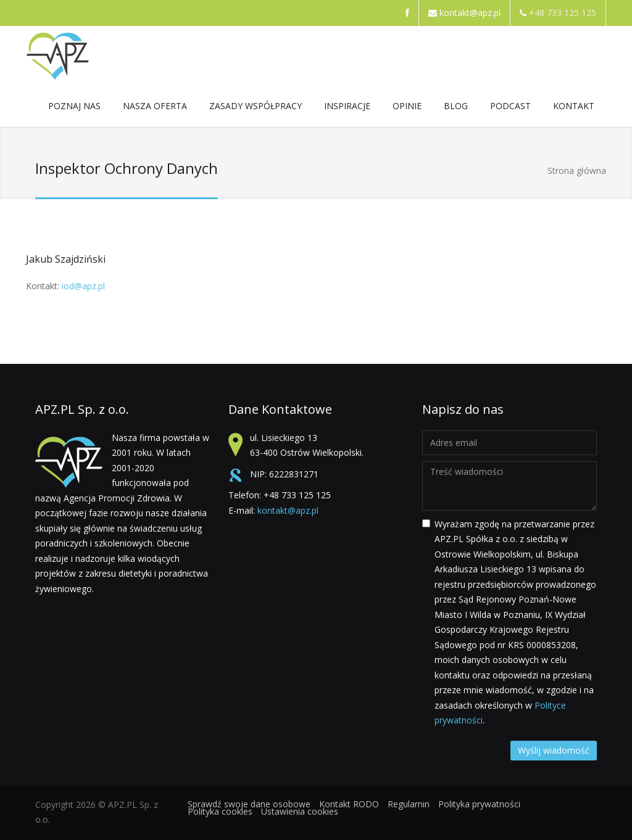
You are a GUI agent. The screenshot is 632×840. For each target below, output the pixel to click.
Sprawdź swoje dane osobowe (249, 804)
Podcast (510, 106)
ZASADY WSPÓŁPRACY (256, 108)
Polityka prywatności (479, 804)
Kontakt (574, 108)
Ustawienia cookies (300, 811)
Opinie (407, 106)
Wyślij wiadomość (554, 750)
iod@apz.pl (83, 286)
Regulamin (409, 804)
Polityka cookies (220, 811)
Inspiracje (347, 108)
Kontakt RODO (349, 804)
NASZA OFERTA (155, 108)
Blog (456, 106)
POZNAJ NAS (74, 108)
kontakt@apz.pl (470, 13)
